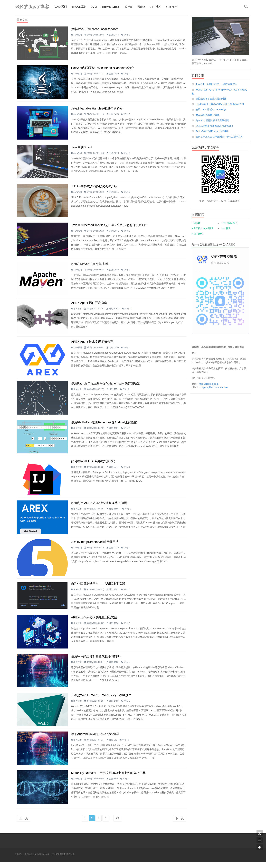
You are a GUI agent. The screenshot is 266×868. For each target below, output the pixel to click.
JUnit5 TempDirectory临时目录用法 (95, 546)
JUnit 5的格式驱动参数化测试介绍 (94, 188)
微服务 (141, 7)
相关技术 (156, 7)
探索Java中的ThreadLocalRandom (95, 29)
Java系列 (61, 7)
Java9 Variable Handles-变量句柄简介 (97, 109)
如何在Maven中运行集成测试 (91, 266)
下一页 (180, 824)
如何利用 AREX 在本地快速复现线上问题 (99, 506)
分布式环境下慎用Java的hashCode (214, 126)
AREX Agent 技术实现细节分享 (92, 344)
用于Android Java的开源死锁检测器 (95, 739)
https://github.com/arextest (215, 387)
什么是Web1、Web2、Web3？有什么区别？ (101, 700)
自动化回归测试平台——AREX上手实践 (98, 587)
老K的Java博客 (32, 7)
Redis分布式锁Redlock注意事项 (212, 131)
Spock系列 (79, 7)
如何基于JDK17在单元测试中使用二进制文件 (219, 137)
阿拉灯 (197, 223)
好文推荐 (172, 7)
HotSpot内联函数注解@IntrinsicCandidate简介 (103, 68)
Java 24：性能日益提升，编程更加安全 (216, 84)
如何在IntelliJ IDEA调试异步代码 (93, 465)
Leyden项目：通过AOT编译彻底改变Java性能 (220, 104)
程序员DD (198, 234)
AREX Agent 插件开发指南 (89, 305)
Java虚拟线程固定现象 (208, 115)
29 (117, 824)
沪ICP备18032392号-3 (63, 860)
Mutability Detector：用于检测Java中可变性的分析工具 (108, 778)
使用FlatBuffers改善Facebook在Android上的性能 (104, 425)
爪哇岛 (128, 7)
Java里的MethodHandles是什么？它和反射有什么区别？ (109, 227)
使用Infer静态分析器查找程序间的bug (97, 661)
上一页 (24, 824)
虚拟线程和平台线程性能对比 (211, 99)
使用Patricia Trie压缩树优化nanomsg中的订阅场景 (106, 386)
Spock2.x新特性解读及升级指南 (212, 120)
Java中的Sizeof (82, 148)
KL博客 (227, 228)
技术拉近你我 (230, 223)
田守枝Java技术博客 (204, 228)
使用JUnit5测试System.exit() (211, 109)
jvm (94, 7)
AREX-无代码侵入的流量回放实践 (94, 621)
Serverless (110, 7)
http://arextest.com (209, 384)
